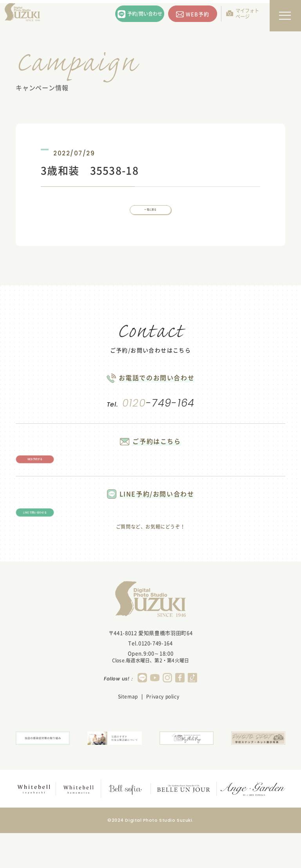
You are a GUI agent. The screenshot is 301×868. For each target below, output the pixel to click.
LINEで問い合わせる (63, 543)
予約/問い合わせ (145, 14)
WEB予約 (198, 14)
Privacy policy (163, 733)
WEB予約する (63, 478)
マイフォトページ (247, 14)
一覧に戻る (150, 216)
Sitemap (128, 733)
